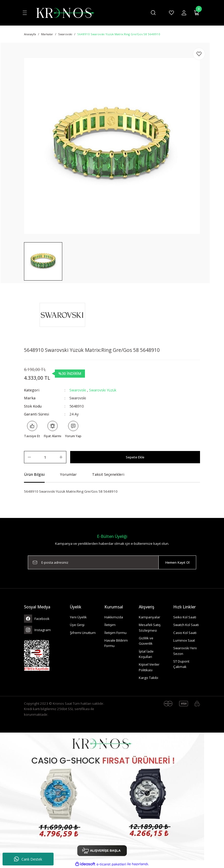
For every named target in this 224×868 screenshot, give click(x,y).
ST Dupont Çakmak (181, 664)
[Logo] (65, 12)
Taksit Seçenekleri (108, 475)
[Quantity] (45, 457)
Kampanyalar (150, 617)
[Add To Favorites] (199, 54)
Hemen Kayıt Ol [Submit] (177, 562)
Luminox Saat (184, 640)
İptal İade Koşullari (146, 654)
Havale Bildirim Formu (116, 643)
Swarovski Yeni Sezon (185, 651)
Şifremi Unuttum (83, 633)
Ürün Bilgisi (34, 475)
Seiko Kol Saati (185, 617)
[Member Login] (184, 13)
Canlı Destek (28, 859)
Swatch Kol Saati (186, 625)
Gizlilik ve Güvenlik (146, 641)
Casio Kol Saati (185, 633)
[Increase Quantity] (61, 457)
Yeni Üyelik (78, 617)
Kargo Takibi (148, 678)
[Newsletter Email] (112, 563)
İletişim (110, 625)
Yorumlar (68, 475)
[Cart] (197, 13)
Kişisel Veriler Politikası (149, 667)
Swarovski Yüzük (103, 390)
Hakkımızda (114, 617)
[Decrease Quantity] (29, 457)
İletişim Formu (115, 633)
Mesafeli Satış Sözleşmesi (150, 628)
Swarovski (78, 390)
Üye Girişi (77, 625)
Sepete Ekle (135, 457)
